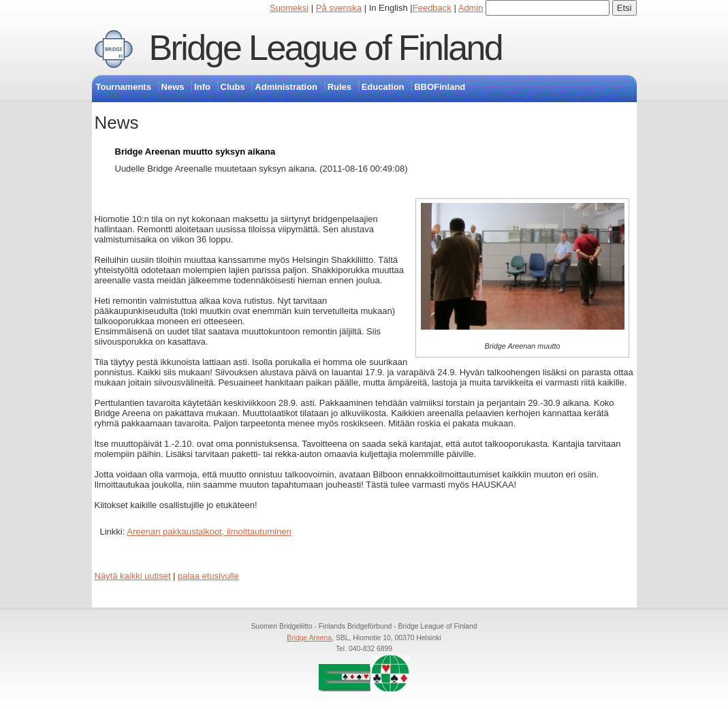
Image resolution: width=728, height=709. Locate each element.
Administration (286, 87)
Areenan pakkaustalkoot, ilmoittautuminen (209, 532)
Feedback (432, 8)
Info (202, 87)
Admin (471, 8)
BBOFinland (440, 87)
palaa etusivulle (208, 576)
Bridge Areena (309, 638)
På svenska (339, 8)
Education (383, 87)
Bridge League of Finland (326, 48)
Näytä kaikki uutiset (133, 576)
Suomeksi (289, 8)
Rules (339, 87)
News (173, 87)
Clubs (233, 87)
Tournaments (124, 87)
